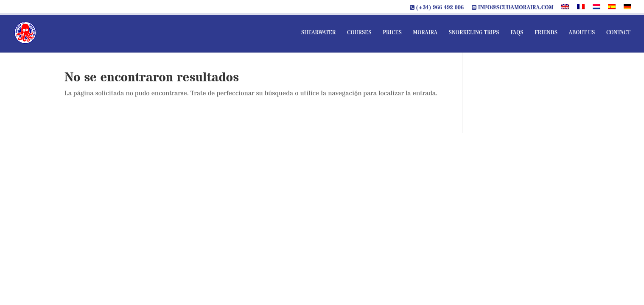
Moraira (425, 33)
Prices (392, 33)
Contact (618, 33)
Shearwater (319, 33)
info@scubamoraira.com (513, 8)
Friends (546, 33)
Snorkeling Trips (474, 33)
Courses (359, 33)
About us (582, 33)
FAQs (517, 33)
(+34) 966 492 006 (437, 8)
